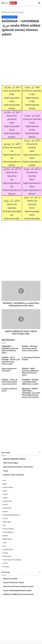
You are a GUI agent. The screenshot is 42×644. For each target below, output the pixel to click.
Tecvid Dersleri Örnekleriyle (12, 560)
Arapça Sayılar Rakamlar (11, 515)
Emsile (5, 505)
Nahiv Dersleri (8, 539)
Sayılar (5, 511)
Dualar (5, 498)
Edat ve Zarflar (8, 487)
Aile (4, 525)
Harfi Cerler (7, 522)
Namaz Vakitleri (8, 529)
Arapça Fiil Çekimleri (17, 12)
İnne (4, 546)
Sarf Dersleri (7, 508)
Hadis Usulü (7, 556)
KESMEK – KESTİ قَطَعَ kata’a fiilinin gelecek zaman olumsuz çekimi (30, 348)
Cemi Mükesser (8, 532)
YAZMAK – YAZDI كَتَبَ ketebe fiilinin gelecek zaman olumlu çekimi (9, 382)
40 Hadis (6, 567)
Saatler (5, 536)
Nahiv (5, 484)
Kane (5, 542)
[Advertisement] (21, 61)
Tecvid (5, 494)
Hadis (5, 491)
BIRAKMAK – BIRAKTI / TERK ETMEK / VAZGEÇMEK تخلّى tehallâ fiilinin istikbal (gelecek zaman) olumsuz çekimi (31, 393)
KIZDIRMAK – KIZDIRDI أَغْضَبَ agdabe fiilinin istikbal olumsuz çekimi (30, 382)
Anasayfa (6, 12)
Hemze (5, 518)
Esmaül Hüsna (8, 549)
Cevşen (5, 553)
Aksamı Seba (7, 501)
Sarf (4, 480)
